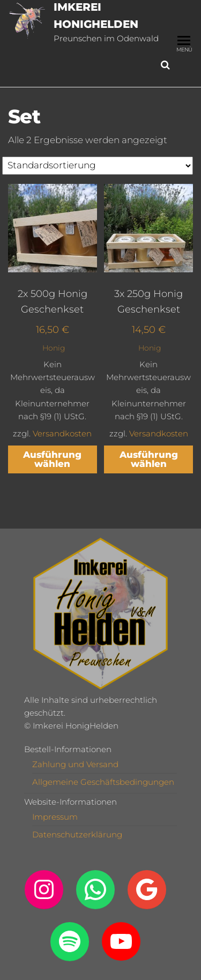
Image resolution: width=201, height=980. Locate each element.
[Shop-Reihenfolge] (98, 166)
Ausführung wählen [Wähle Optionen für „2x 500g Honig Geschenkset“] (52, 459)
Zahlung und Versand (75, 764)
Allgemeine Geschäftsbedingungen (103, 782)
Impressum (55, 817)
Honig (54, 348)
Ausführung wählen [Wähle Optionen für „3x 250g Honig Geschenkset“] (149, 459)
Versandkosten (62, 433)
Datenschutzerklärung (77, 834)
